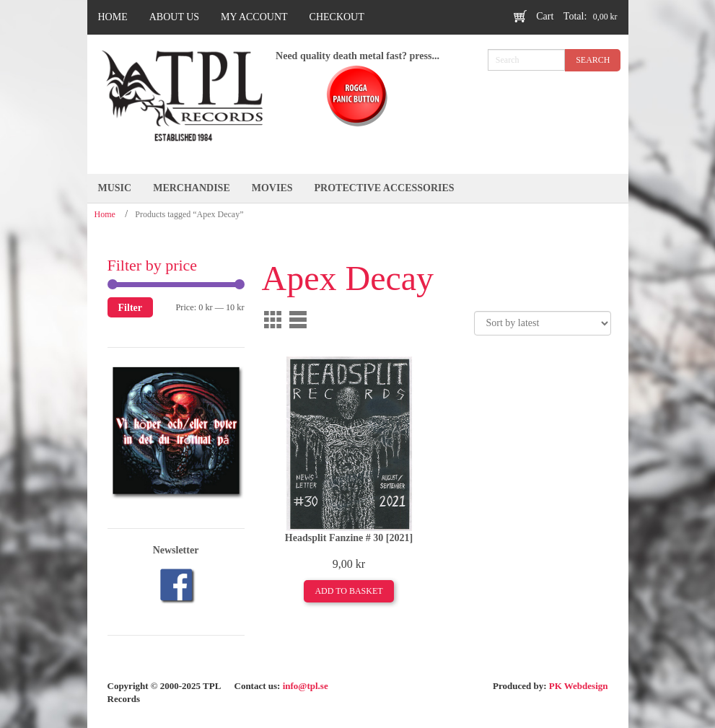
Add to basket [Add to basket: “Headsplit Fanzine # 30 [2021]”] (348, 591)
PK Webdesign (579, 686)
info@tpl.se (306, 686)
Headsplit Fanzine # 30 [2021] (349, 538)
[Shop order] (543, 323)
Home (105, 214)
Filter (131, 307)
